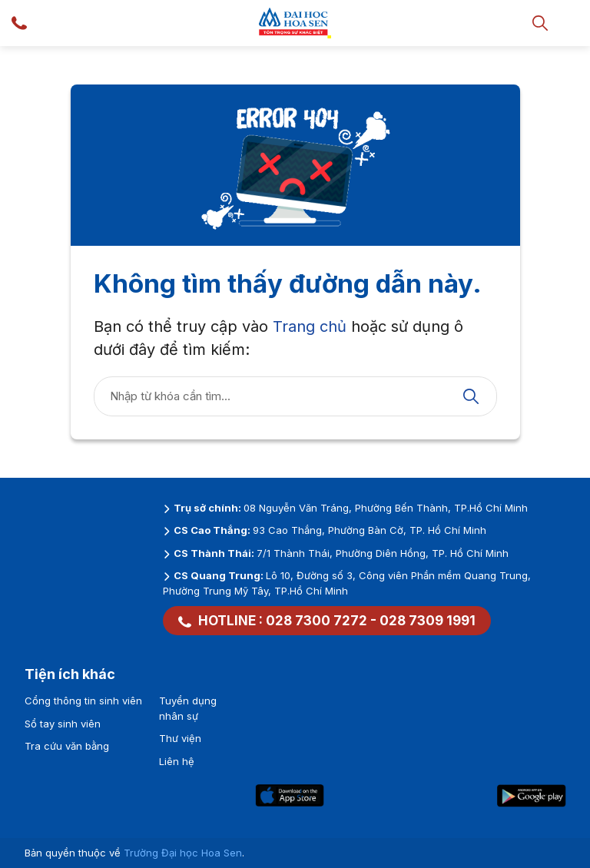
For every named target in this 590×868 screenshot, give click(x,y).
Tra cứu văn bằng (67, 746)
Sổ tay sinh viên (63, 724)
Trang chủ (310, 326)
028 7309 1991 (428, 621)
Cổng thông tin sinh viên (83, 701)
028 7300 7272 (317, 621)
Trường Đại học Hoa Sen (183, 853)
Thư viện (180, 738)
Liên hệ (177, 761)
